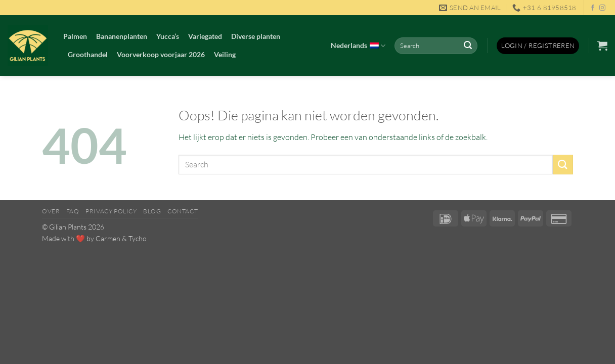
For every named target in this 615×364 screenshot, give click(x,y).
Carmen (108, 238)
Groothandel (88, 54)
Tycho (138, 238)
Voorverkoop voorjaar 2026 (161, 54)
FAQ (73, 211)
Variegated (205, 36)
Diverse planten (256, 36)
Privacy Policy (111, 211)
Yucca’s (168, 36)
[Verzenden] (468, 46)
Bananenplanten (122, 36)
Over (51, 211)
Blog (152, 211)
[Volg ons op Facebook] (593, 8)
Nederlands (358, 46)
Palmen (75, 36)
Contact (183, 211)
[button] (538, 46)
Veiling (225, 54)
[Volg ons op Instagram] (602, 8)
